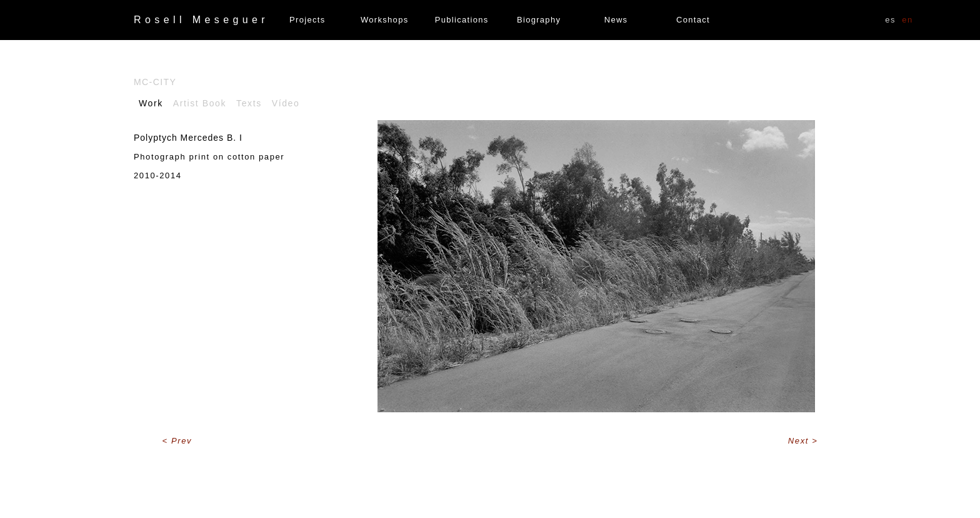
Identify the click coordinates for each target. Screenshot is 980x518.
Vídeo (286, 103)
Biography (539, 20)
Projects (307, 20)
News (616, 20)
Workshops (384, 20)
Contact (693, 20)
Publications (462, 20)
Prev (182, 441)
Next (800, 441)
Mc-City (155, 82)
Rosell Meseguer (201, 20)
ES (890, 20)
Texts (249, 103)
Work (151, 103)
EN (907, 20)
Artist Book (200, 103)
